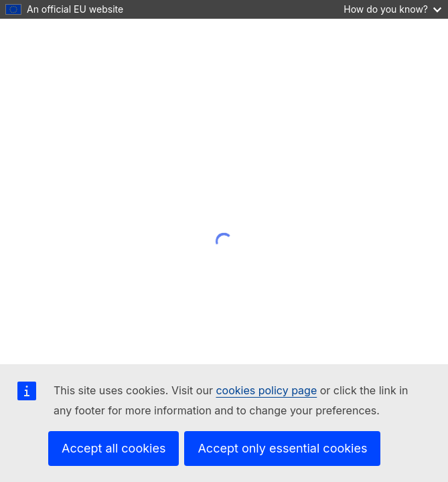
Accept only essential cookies (282, 448)
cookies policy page (266, 390)
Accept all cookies (114, 448)
